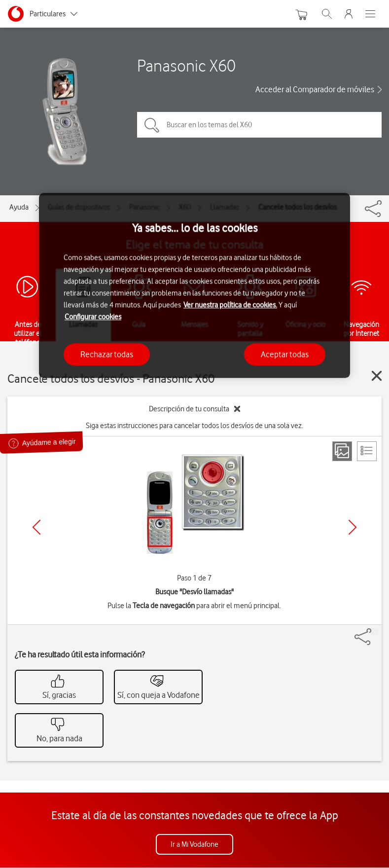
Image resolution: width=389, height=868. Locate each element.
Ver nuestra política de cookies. (230, 305)
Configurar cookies (93, 317)
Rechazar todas (107, 354)
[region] (194, 285)
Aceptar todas (285, 354)
